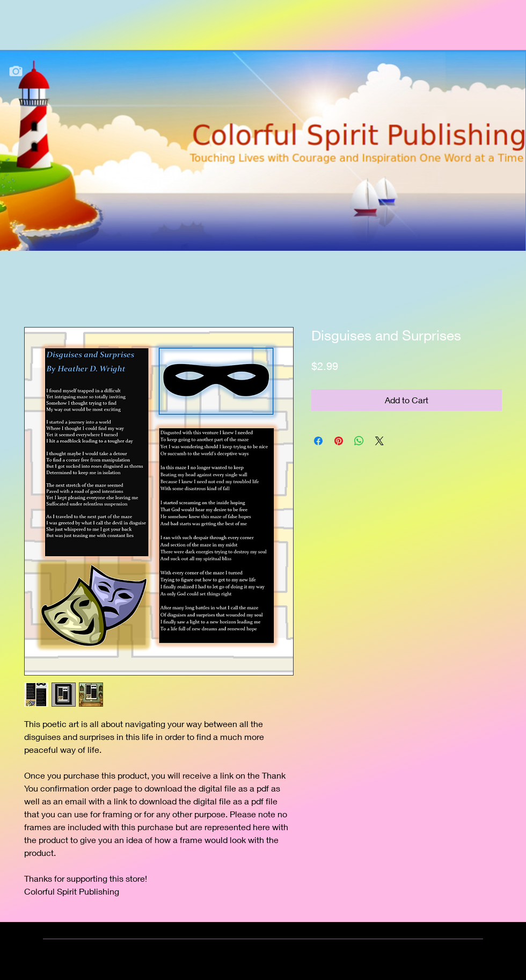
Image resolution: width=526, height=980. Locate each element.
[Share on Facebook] (318, 441)
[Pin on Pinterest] (339, 441)
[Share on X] (379, 441)
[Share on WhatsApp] (359, 441)
